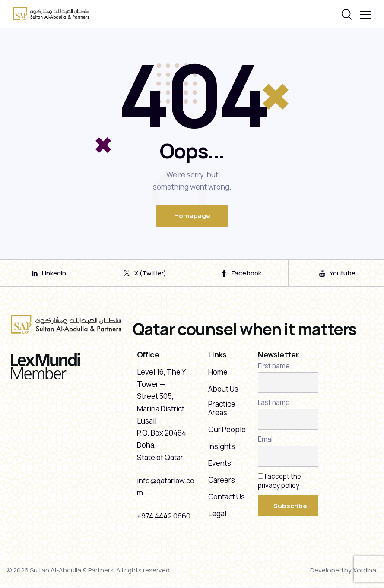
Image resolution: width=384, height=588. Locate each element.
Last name (274, 404)
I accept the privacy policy (280, 482)
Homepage (192, 216)
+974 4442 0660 (164, 517)
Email (266, 441)
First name (274, 367)
